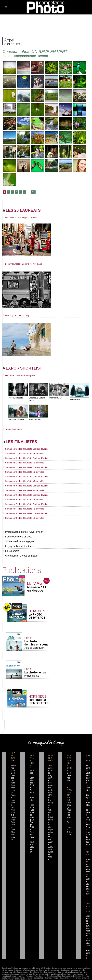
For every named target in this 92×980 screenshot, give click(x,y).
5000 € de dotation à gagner (18, 540)
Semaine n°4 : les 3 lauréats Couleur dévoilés (24, 477)
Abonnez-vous (13, 767)
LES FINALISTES (23, 443)
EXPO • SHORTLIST (26, 369)
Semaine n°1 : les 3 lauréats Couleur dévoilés (24, 450)
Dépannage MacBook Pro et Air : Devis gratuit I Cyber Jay (69, 816)
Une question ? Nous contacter (20, 555)
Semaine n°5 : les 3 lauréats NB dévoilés (22, 490)
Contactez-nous (13, 821)
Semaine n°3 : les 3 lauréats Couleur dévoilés (24, 468)
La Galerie (51, 806)
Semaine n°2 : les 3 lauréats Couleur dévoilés (24, 459)
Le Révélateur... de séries (88, 802)
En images (50, 799)
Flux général (88, 767)
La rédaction (88, 927)
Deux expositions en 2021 (17, 536)
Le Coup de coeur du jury (15, 316)
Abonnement (88, 920)
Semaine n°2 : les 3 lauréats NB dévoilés (22, 464)
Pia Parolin (75, 400)
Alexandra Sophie (16, 421)
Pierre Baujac (55, 399)
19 (33, 192)
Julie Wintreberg (16, 399)
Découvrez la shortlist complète (18, 376)
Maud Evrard (35, 421)
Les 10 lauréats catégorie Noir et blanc (21, 264)
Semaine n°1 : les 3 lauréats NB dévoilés (22, 455)
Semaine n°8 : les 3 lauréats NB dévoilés (22, 517)
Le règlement (11, 550)
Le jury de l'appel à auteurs (18, 545)
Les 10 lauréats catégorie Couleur (19, 218)
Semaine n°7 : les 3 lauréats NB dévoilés (22, 508)
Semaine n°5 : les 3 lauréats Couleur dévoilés (24, 486)
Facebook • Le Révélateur (32, 792)
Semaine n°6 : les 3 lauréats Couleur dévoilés (24, 495)
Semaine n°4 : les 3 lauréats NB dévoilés (22, 482)
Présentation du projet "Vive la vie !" (22, 531)
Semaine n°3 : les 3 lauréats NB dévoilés (22, 473)
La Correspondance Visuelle (51, 826)
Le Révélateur (51, 814)
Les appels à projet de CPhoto (51, 787)
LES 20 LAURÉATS (25, 211)
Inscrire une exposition (88, 856)
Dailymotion (32, 841)
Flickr (32, 831)
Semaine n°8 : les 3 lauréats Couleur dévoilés (24, 513)
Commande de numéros (88, 910)
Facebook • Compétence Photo (32, 777)
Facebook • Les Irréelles (32, 804)
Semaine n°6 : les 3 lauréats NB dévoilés (22, 499)
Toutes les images (12, 430)
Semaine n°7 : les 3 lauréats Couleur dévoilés (24, 504)
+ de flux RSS (87, 834)
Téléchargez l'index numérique (13, 794)
